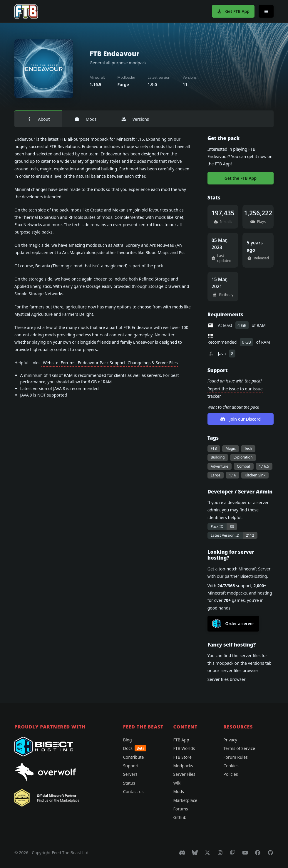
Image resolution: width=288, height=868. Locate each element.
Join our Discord (240, 419)
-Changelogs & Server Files (152, 363)
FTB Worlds (184, 748)
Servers (130, 774)
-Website (50, 363)
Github (180, 817)
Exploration (243, 457)
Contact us (133, 791)
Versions (135, 119)
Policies (231, 774)
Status (129, 783)
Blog (128, 740)
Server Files (184, 774)
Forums (181, 809)
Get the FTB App (241, 178)
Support (131, 766)
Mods (85, 119)
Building (218, 457)
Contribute (134, 757)
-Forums (67, 363)
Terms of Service (239, 748)
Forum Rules (235, 757)
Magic (231, 448)
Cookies (231, 766)
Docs (135, 748)
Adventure (220, 466)
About (38, 119)
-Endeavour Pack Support (101, 363)
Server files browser (227, 679)
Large (216, 475)
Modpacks (183, 766)
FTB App (181, 740)
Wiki (178, 783)
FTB (214, 448)
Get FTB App (233, 11)
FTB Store (182, 757)
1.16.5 (264, 466)
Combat (243, 466)
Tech (248, 448)
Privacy (230, 740)
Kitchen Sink (255, 475)
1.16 (232, 475)
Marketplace (185, 800)
